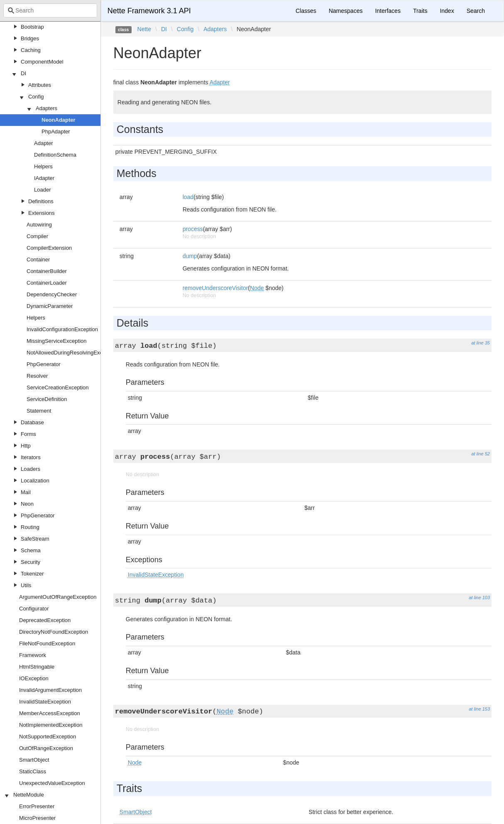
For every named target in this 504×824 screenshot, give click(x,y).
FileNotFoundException (47, 643)
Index (447, 11)
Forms (28, 434)
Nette (144, 29)
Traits (420, 11)
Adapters (46, 108)
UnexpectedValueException (52, 783)
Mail (26, 492)
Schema (31, 550)
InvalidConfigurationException (62, 329)
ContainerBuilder (47, 271)
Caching (31, 50)
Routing (30, 527)
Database (32, 422)
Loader (42, 190)
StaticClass (33, 771)
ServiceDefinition (47, 399)
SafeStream (35, 539)
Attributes (40, 85)
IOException (34, 678)
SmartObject (34, 760)
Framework (33, 655)
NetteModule (29, 795)
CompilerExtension (49, 248)
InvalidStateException (45, 702)
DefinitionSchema (55, 155)
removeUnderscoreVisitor (215, 288)
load (188, 197)
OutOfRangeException (46, 748)
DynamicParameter (50, 306)
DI (23, 73)
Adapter (44, 143)
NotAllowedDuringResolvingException (72, 353)
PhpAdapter (56, 132)
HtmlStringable (37, 667)
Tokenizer (32, 574)
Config (36, 97)
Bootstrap (32, 27)
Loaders (31, 469)
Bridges (30, 38)
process (193, 229)
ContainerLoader (47, 283)
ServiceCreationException (58, 387)
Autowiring (39, 225)
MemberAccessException (50, 713)
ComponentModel (42, 62)
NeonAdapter (59, 120)
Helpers (43, 166)
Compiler (37, 236)
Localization (35, 481)
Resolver (37, 376)
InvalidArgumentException (50, 690)
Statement (39, 411)
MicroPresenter (37, 818)
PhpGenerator (44, 364)
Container (38, 259)
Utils (26, 585)
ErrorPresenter (37, 806)
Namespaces (346, 11)
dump (190, 256)
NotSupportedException (48, 737)
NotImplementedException (51, 725)
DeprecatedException (45, 620)
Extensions (42, 213)
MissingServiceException (57, 341)
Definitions (41, 201)
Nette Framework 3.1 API (149, 11)
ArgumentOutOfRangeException (58, 597)
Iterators (31, 457)
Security (31, 562)
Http (26, 446)
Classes (306, 11)
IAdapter (44, 178)
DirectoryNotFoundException (54, 632)
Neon (27, 504)
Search (476, 11)
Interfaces (388, 11)
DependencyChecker (52, 294)
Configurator (34, 609)
